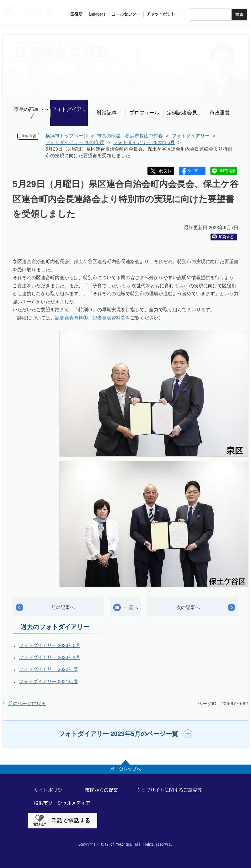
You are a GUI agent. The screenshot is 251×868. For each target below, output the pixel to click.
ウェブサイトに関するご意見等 (169, 790)
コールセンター (126, 14)
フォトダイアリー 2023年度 (75, 142)
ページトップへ (125, 769)
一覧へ (131, 607)
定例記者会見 (182, 113)
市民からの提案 (101, 790)
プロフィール (144, 113)
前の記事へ (63, 607)
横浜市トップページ (67, 136)
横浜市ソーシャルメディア (62, 803)
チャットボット (161, 14)
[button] (125, 734)
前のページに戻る (27, 703)
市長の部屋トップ (31, 113)
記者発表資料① (71, 318)
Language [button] (97, 14)
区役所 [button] (76, 14)
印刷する (223, 237)
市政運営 (220, 113)
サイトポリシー (50, 790)
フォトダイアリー (69, 113)
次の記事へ (188, 607)
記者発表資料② (109, 318)
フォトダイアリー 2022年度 (48, 669)
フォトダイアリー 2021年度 (48, 681)
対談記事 (107, 113)
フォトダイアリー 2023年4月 (50, 657)
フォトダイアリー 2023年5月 (144, 142)
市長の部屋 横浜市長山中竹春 (130, 136)
